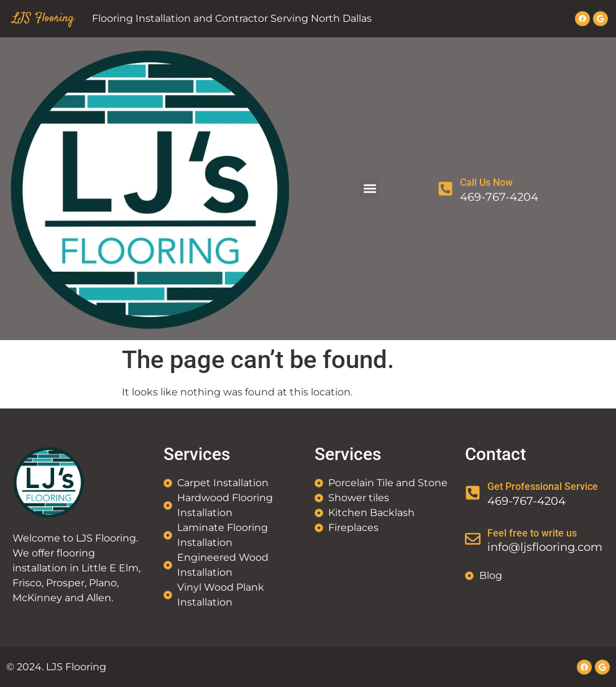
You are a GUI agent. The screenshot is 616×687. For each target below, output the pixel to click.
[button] (370, 189)
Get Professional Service (543, 486)
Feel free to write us (532, 533)
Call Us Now (486, 182)
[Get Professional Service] (473, 493)
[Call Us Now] (445, 189)
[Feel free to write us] (473, 539)
